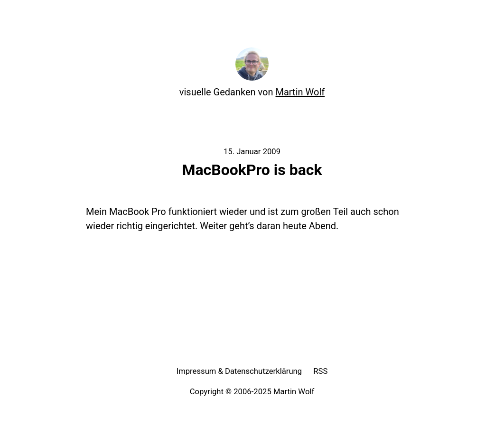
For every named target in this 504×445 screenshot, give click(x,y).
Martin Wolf (300, 92)
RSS (320, 371)
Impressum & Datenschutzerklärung (239, 371)
